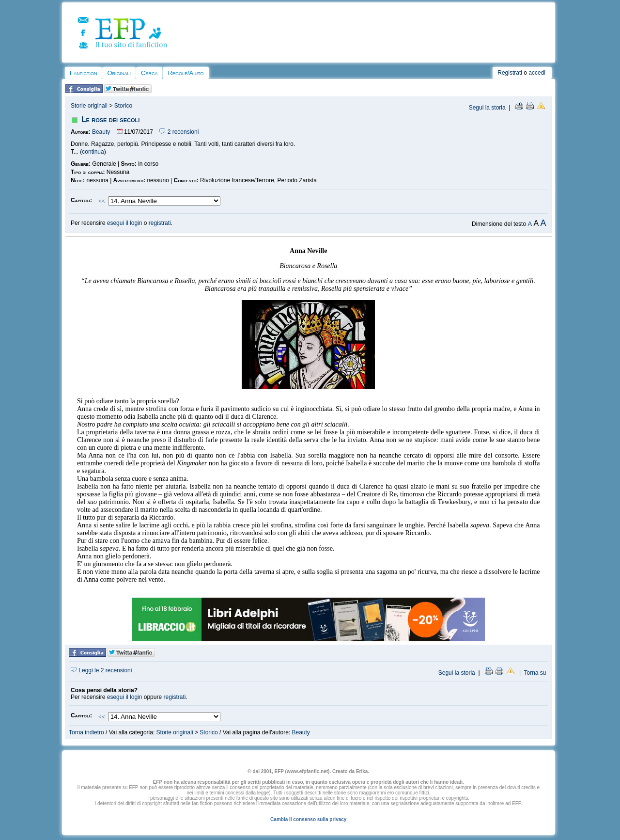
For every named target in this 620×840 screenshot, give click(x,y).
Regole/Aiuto (186, 73)
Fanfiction (83, 73)
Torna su (535, 673)
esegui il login (125, 223)
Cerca (149, 73)
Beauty (101, 132)
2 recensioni (179, 132)
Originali (119, 73)
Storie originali (89, 106)
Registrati (510, 73)
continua (93, 152)
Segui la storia (487, 108)
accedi (537, 73)
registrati (160, 223)
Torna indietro (86, 732)
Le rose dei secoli (110, 119)
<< (102, 201)
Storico (123, 106)
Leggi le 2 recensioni (101, 670)
